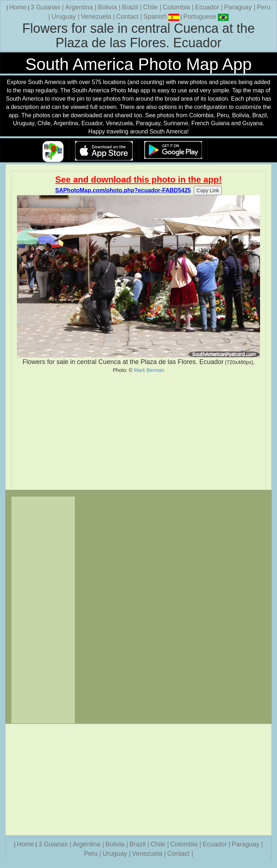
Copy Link (208, 190)
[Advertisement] (138, 431)
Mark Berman (149, 370)
